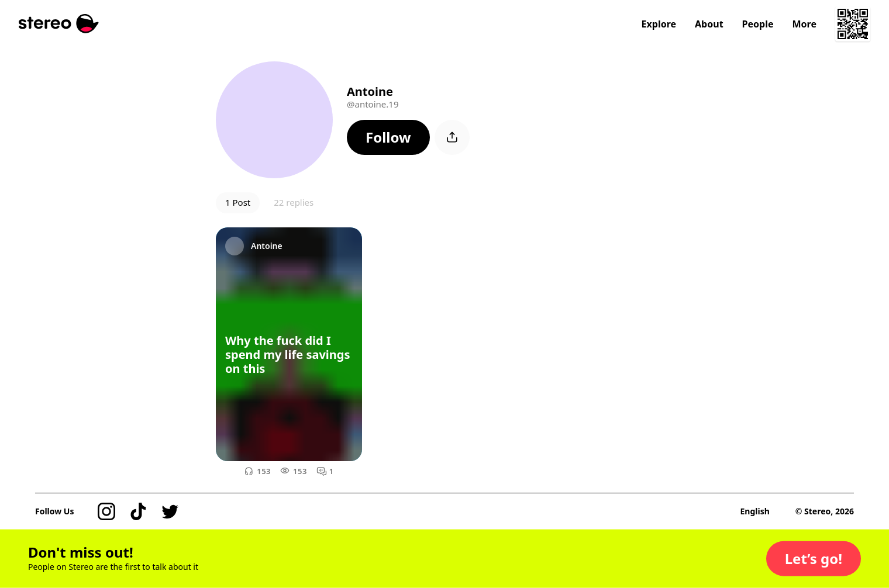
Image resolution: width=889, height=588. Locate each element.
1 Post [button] (238, 202)
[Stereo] (59, 24)
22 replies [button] (294, 202)
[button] (388, 137)
